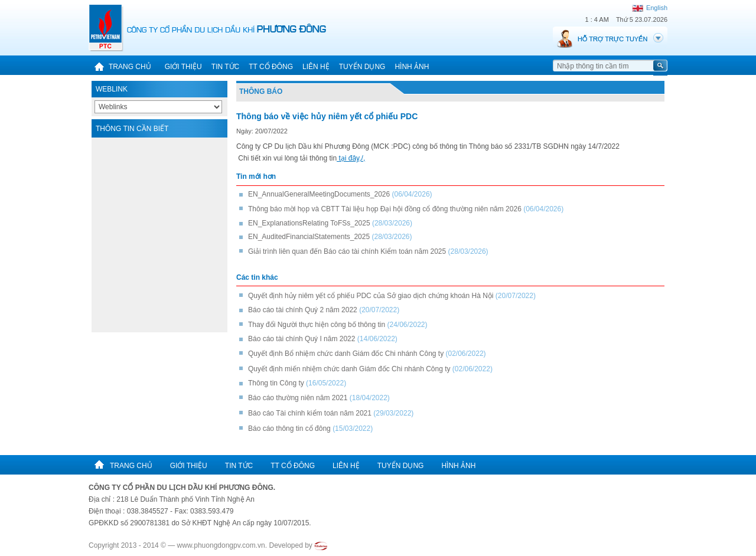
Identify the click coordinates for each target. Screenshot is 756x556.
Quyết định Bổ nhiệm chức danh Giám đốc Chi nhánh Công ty (347, 354)
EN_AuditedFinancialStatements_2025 (309, 237)
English (650, 8)
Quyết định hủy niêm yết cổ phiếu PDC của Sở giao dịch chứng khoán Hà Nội (371, 296)
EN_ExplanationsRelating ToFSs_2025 (309, 223)
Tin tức (225, 67)
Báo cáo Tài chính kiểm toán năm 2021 (310, 413)
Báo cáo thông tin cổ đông (289, 429)
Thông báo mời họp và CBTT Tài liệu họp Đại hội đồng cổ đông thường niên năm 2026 (385, 209)
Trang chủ (120, 67)
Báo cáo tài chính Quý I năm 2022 (302, 339)
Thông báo (261, 91)
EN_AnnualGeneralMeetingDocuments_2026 (319, 194)
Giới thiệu (183, 67)
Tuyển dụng (362, 67)
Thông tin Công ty (276, 383)
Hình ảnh (412, 67)
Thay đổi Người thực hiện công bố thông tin (317, 325)
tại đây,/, (351, 158)
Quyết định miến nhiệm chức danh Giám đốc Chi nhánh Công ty (350, 369)
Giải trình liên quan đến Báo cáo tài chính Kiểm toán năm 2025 (347, 251)
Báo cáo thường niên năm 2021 (298, 398)
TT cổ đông (271, 67)
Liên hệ (316, 67)
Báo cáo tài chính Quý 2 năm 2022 (303, 310)
